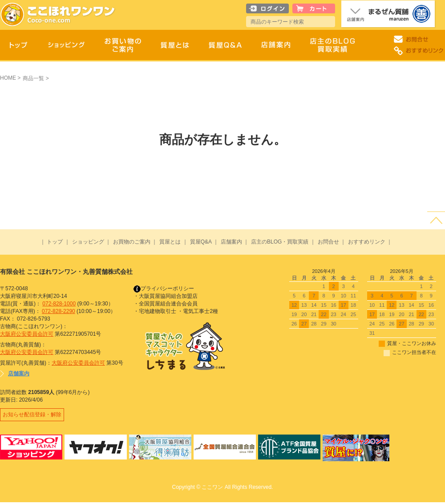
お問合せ (328, 242)
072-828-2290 (59, 311)
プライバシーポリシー (164, 289)
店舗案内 (231, 242)
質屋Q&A (201, 242)
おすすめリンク (367, 242)
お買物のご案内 (132, 242)
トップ (55, 242)
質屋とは (170, 242)
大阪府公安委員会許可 (27, 334)
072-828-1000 (59, 304)
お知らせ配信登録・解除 (33, 415)
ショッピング (88, 242)
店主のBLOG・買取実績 (280, 242)
